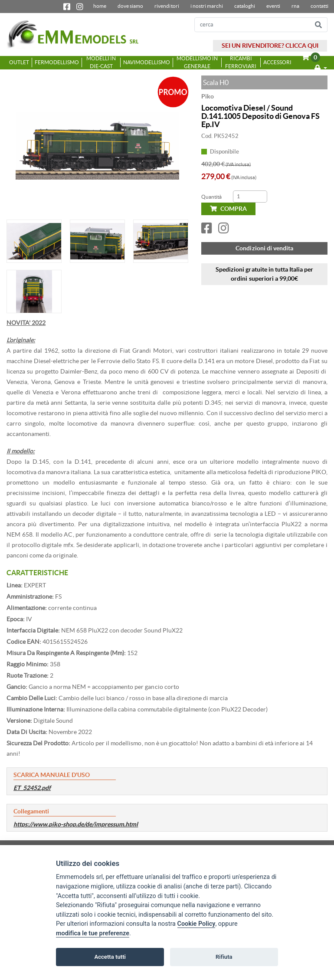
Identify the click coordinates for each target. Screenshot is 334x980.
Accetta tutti (110, 957)
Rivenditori (167, 6)
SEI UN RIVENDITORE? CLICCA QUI (270, 46)
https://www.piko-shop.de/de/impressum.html (76, 824)
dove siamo (130, 6)
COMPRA (228, 209)
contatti (319, 6)
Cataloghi (245, 6)
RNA (295, 6)
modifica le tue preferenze (93, 933)
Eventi (273, 6)
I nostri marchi (207, 6)
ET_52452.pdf (32, 788)
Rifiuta (224, 957)
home (100, 6)
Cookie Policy (196, 924)
